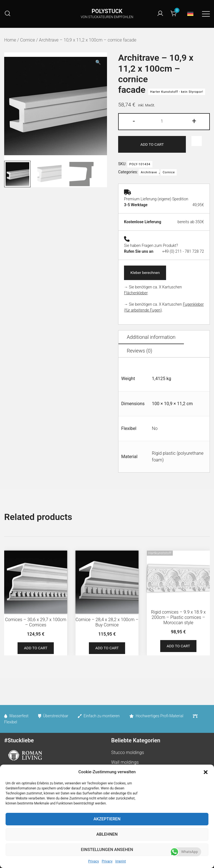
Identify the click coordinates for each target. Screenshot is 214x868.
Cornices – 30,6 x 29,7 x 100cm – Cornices (36, 623)
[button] (206, 772)
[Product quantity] (164, 122)
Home (10, 40)
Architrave (149, 173)
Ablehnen (107, 834)
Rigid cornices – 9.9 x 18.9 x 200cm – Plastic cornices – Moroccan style (178, 618)
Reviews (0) (139, 352)
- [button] (134, 121)
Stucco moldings (128, 754)
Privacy (93, 861)
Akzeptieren (107, 819)
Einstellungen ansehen (107, 850)
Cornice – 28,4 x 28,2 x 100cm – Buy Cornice (107, 623)
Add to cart (152, 144)
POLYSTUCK (107, 11)
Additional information (151, 338)
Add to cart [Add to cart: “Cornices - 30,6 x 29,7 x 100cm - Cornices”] (36, 649)
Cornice (28, 40)
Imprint (121, 861)
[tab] (151, 338)
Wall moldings (125, 763)
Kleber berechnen (146, 273)
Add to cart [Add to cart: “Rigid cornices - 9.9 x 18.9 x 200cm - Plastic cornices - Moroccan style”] (178, 647)
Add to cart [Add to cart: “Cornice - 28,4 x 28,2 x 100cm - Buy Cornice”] (107, 649)
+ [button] (194, 121)
